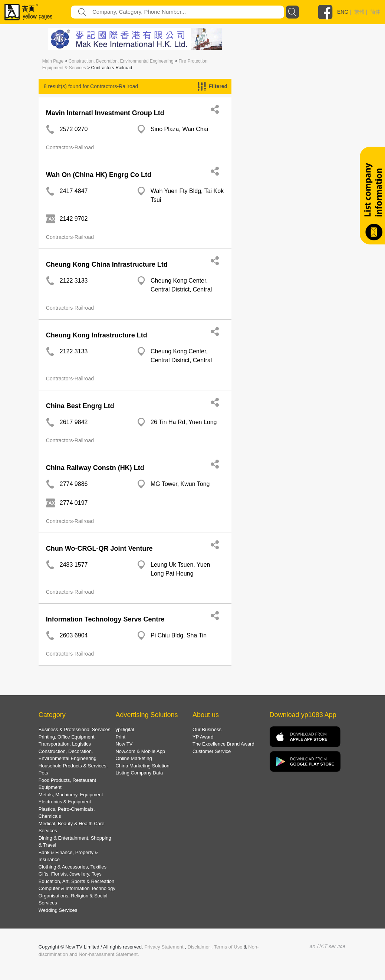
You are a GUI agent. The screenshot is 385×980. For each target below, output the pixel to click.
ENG (343, 12)
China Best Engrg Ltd (80, 406)
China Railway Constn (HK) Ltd (95, 468)
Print (120, 737)
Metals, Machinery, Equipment (71, 795)
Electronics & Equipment (65, 802)
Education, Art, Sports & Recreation (77, 881)
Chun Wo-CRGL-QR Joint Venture (99, 549)
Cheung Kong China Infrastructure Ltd (107, 264)
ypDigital (125, 729)
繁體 (359, 12)
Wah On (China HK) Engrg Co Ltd (99, 175)
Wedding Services (58, 910)
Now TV (124, 744)
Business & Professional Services (75, 729)
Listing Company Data (139, 773)
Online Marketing (134, 758)
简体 (375, 12)
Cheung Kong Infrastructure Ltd (97, 335)
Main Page (53, 61)
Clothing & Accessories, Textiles (73, 867)
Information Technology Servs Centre (105, 619)
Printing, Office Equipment (67, 737)
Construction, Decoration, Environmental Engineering (121, 61)
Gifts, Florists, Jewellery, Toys (70, 874)
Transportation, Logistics (65, 744)
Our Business (207, 729)
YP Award (203, 737)
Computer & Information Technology (77, 888)
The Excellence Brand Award (223, 744)
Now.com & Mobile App (140, 751)
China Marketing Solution (142, 766)
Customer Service (212, 751)
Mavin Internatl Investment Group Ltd (105, 113)
